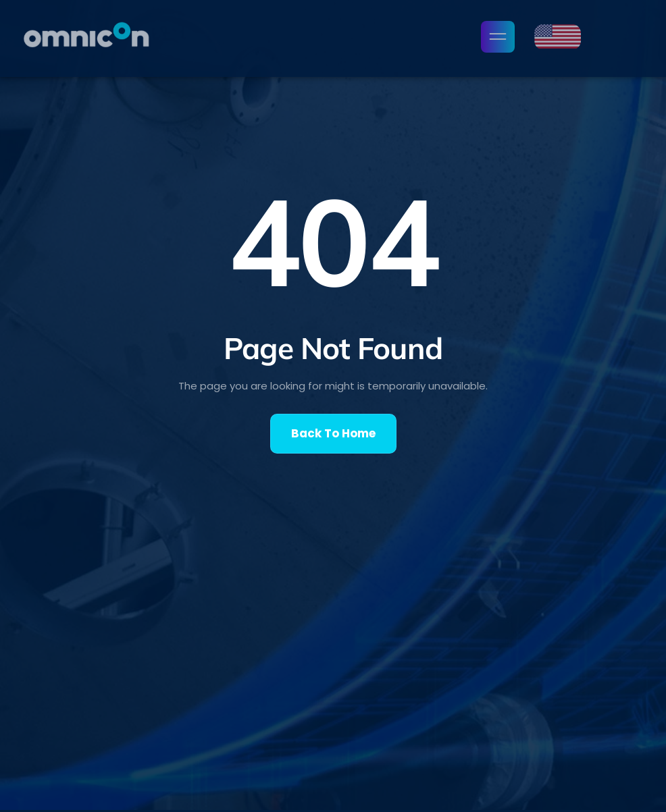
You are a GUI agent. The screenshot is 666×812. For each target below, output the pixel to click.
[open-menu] (498, 37)
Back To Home (333, 433)
